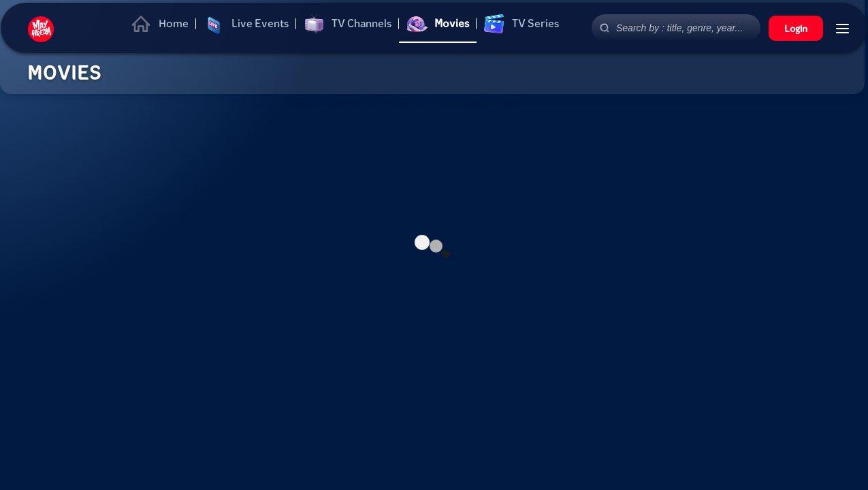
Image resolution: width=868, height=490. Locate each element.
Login (796, 28)
